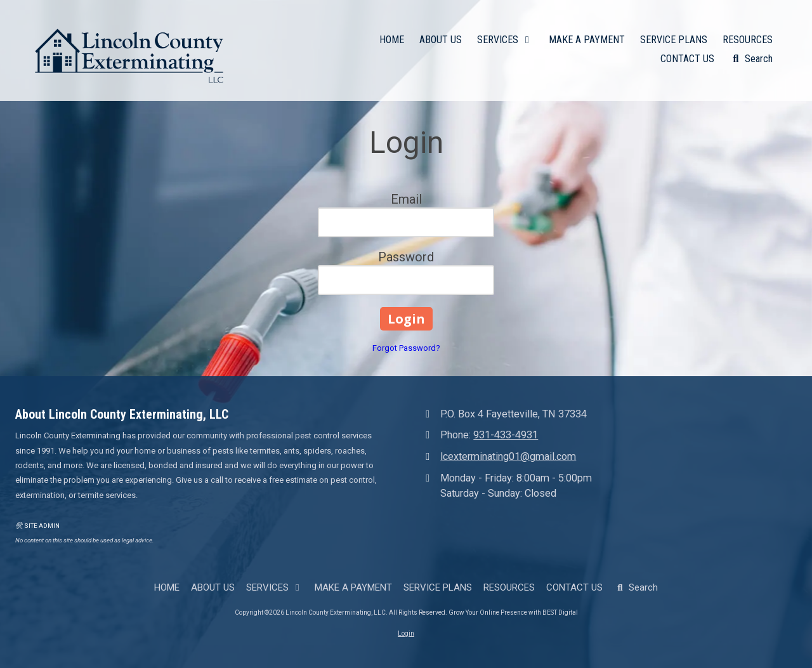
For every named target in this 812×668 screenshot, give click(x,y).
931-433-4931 (506, 435)
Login (406, 633)
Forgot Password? (406, 348)
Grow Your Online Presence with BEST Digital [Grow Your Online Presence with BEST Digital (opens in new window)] (513, 612)
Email (406, 199)
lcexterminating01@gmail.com (508, 456)
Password (406, 257)
